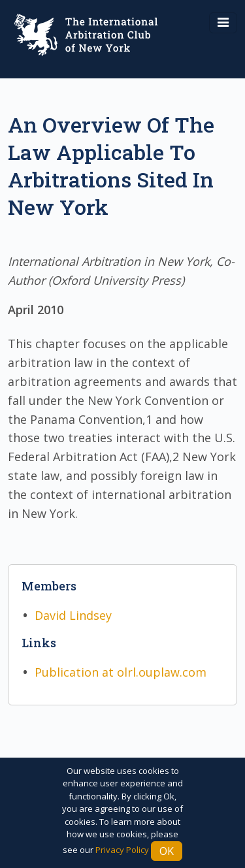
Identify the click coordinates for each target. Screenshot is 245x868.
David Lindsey (73, 615)
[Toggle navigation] (223, 23)
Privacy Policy (122, 850)
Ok (167, 851)
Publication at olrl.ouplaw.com (121, 672)
